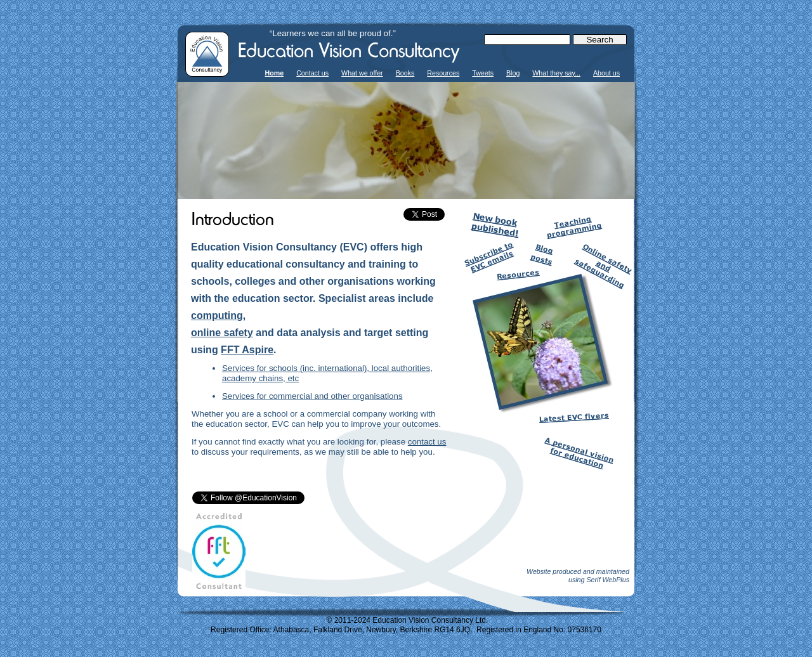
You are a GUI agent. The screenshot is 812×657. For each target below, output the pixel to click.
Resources (443, 73)
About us (606, 73)
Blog (513, 73)
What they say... (556, 73)
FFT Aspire (247, 350)
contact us (427, 442)
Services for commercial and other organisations (312, 396)
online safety (222, 333)
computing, (218, 315)
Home (275, 73)
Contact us (312, 73)
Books (405, 73)
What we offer (362, 73)
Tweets (483, 73)
